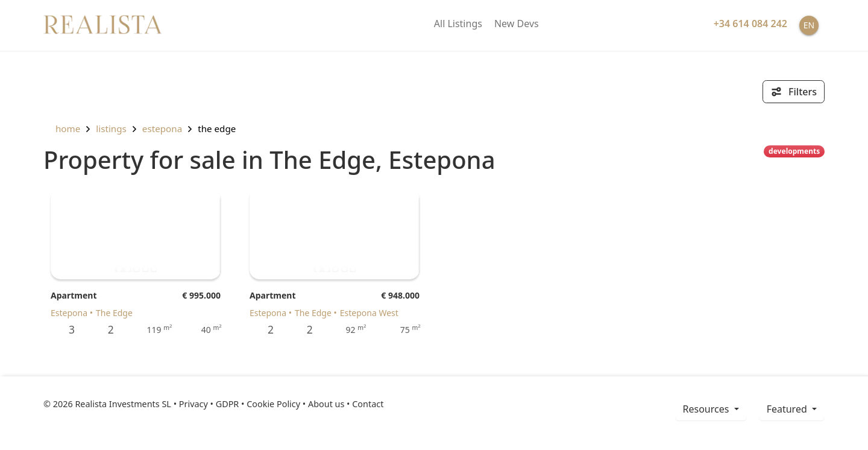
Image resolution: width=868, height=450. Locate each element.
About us (326, 404)
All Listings (458, 24)
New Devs (517, 24)
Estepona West (369, 313)
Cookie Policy (273, 404)
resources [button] (707, 409)
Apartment (74, 295)
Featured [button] (788, 409)
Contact (368, 404)
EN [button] (809, 25)
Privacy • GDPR (209, 404)
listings (111, 128)
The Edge (217, 128)
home (62, 128)
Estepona (162, 128)
